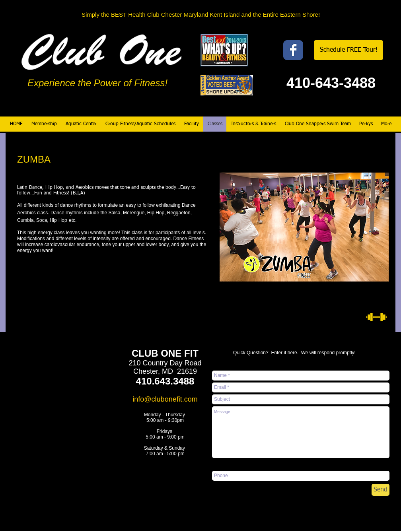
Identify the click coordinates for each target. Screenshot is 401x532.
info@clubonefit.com (165, 399)
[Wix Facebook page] (293, 50)
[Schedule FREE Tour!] (348, 50)
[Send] (381, 490)
